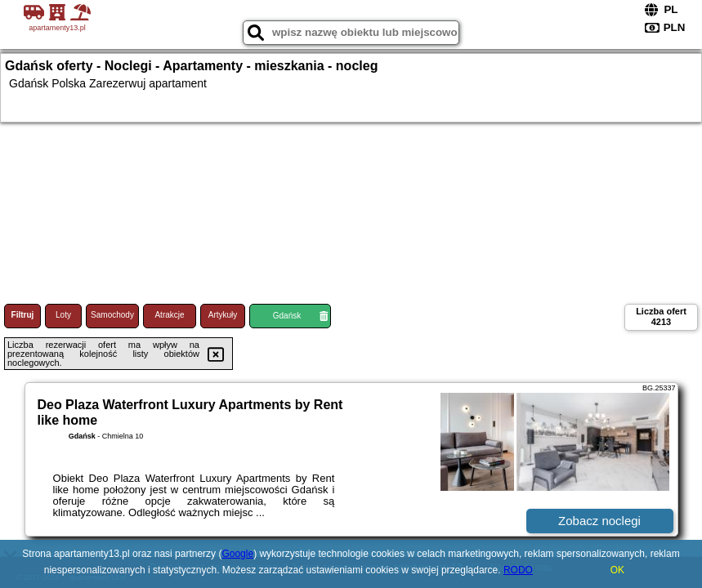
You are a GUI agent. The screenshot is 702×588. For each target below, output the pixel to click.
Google (237, 554)
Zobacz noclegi (599, 521)
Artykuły (223, 315)
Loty (63, 315)
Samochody (112, 315)
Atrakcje (169, 315)
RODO (518, 570)
